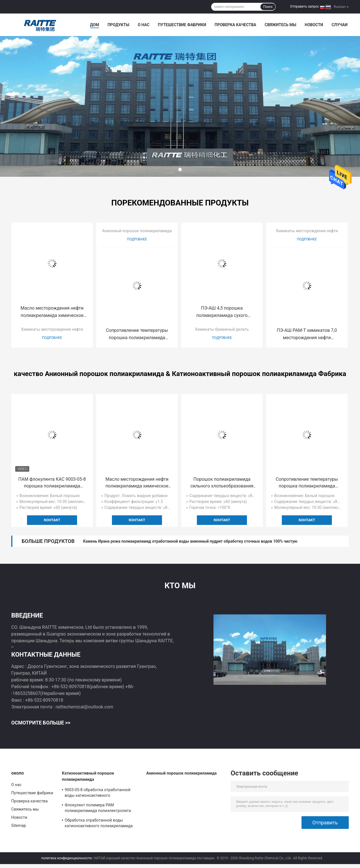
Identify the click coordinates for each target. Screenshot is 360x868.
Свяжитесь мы (280, 25)
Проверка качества (235, 25)
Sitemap (19, 826)
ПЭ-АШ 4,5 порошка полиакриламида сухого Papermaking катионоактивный (222, 312)
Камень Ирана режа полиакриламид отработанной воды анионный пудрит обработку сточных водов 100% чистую (190, 541)
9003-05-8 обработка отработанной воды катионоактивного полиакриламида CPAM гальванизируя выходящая (101, 793)
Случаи (340, 25)
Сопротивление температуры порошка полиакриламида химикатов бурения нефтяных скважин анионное (137, 335)
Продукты (118, 25)
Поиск (268, 7)
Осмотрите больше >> (41, 723)
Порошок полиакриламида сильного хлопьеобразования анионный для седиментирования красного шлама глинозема (222, 483)
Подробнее (52, 338)
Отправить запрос (304, 6)
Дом (94, 25)
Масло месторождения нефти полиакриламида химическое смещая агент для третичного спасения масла (52, 312)
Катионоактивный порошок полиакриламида (88, 776)
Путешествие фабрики (182, 25)
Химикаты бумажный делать (222, 329)
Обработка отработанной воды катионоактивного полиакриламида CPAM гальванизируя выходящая (99, 824)
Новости (314, 25)
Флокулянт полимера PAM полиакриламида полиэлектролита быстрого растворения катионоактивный (98, 809)
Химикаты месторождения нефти (52, 329)
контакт (52, 520)
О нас (144, 25)
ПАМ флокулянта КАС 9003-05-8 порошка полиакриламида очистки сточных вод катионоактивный (52, 483)
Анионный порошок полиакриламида (137, 231)
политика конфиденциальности (67, 858)
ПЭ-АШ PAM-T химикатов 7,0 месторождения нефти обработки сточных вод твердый (307, 335)
